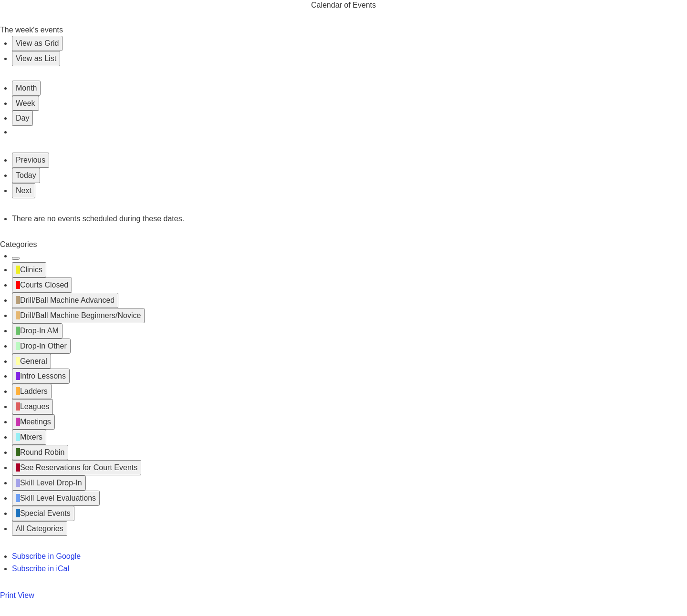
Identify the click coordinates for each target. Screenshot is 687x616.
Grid (37, 43)
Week (26, 103)
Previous (31, 160)
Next (24, 190)
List (36, 58)
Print (17, 595)
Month (26, 88)
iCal (41, 569)
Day (22, 118)
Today (26, 175)
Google (46, 556)
